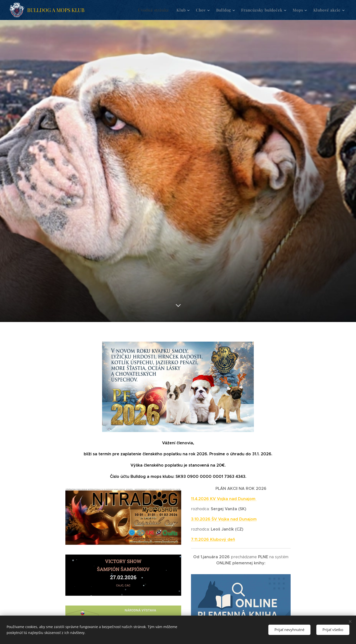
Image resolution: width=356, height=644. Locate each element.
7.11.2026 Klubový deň (213, 539)
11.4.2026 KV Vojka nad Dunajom (224, 499)
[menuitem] (162, 10)
